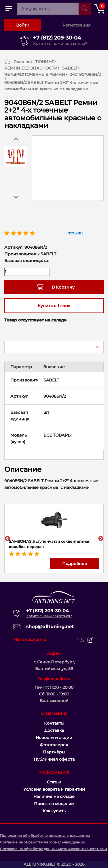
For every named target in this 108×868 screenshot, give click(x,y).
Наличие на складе (54, 796)
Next (101, 539)
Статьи (54, 782)
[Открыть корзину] (99, 9)
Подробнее (75, 564)
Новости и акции (54, 738)
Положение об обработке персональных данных (45, 836)
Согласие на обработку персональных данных (42, 842)
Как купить (54, 811)
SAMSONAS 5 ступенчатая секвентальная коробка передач (50, 544)
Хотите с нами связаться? (60, 44)
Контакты (54, 723)
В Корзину (61, 287)
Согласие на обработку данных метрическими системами (53, 849)
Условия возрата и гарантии (54, 789)
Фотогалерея (54, 745)
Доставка (54, 730)
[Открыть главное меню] (9, 9)
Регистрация (77, 25)
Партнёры (54, 752)
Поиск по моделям (54, 804)
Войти (23, 25)
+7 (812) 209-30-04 (57, 38)
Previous (7, 539)
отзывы (75, 233)
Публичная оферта (54, 759)
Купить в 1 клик (54, 306)
